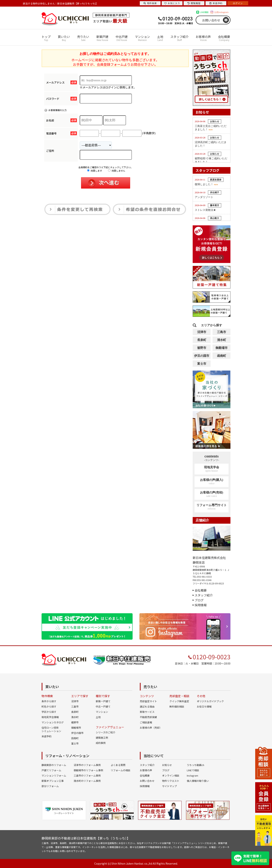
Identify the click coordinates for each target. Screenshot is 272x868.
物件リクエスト (171, 781)
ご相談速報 (146, 722)
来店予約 (46, 736)
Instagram (192, 776)
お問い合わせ (211, 20)
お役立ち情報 (204, 706)
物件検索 (150, 3)
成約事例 (101, 743)
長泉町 (202, 340)
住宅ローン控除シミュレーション (51, 729)
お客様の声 (203, 38)
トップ (46, 38)
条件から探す (49, 701)
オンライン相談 (171, 776)
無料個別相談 (177, 706)
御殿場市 (222, 348)
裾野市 (202, 348)
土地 (160, 38)
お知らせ (167, 765)
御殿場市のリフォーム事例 (88, 770)
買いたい (64, 38)
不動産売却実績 (148, 717)
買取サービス (147, 712)
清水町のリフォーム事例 (87, 781)
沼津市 (202, 332)
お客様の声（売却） (151, 728)
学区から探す (49, 712)
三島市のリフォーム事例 (87, 776)
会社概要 (224, 38)
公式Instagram (221, 12)
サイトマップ (169, 786)
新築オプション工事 (53, 781)
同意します (95, 171)
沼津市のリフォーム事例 (87, 765)
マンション (142, 38)
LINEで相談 (193, 770)
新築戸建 (102, 38)
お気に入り (172, 3)
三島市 (222, 332)
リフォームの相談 (121, 770)
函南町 (222, 356)
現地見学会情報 (50, 717)
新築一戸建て (103, 701)
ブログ (199, 600)
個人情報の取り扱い (198, 781)
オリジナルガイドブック (210, 701)
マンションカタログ (53, 722)
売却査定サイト (148, 701)
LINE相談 (204, 12)
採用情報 (201, 605)
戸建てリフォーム (51, 770)
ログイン (238, 3)
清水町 (222, 340)
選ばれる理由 (147, 706)
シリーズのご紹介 (105, 732)
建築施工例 (102, 738)
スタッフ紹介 (179, 38)
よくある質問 (118, 765)
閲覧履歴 (194, 3)
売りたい (83, 38)
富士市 (202, 364)
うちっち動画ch (195, 765)
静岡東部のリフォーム (54, 765)
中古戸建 (122, 38)
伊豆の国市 (202, 356)
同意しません (117, 171)
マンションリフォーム (54, 776)
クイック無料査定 (179, 701)
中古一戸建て (103, 706)
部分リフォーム (50, 786)
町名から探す (49, 706)
